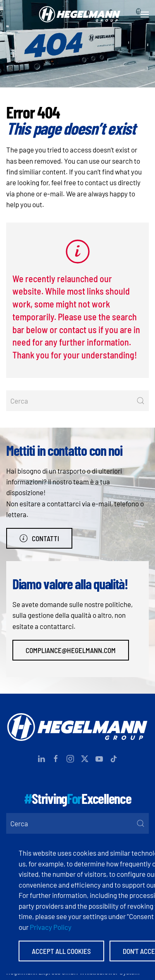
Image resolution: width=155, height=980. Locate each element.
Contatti (39, 538)
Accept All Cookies (61, 951)
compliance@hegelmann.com (71, 650)
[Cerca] (77, 401)
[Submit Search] (141, 401)
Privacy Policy (51, 927)
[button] (145, 15)
